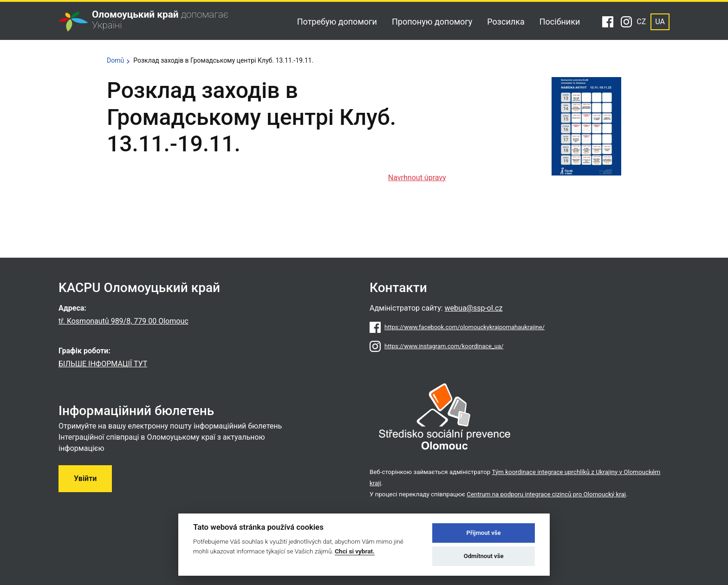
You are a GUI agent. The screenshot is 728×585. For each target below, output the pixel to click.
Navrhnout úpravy (417, 178)
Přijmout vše (484, 533)
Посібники (560, 22)
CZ (641, 22)
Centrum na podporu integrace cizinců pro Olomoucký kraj (546, 494)
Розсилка (506, 22)
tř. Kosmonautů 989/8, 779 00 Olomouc (123, 321)
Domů (115, 60)
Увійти (85, 478)
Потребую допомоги (337, 22)
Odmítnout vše (484, 556)
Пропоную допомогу (432, 22)
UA (660, 22)
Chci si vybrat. (355, 551)
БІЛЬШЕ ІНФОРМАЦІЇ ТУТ (103, 364)
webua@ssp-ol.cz (474, 308)
